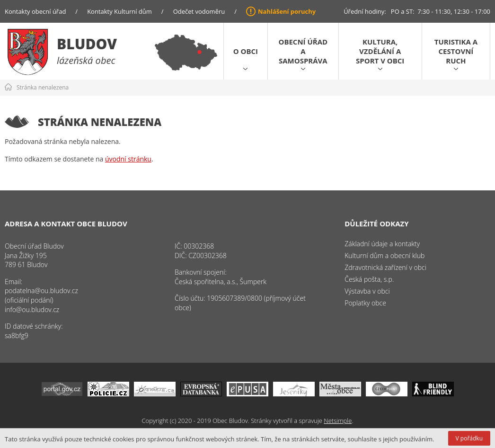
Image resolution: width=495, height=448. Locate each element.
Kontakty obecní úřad (35, 11)
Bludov (87, 44)
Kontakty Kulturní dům (119, 11)
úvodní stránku (128, 159)
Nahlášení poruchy (287, 11)
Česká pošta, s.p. (369, 279)
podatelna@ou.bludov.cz (41, 291)
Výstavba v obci (367, 291)
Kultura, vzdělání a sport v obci (380, 51)
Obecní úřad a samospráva (303, 51)
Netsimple (338, 421)
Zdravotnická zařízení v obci (385, 267)
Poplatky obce (365, 303)
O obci (246, 51)
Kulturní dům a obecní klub (385, 255)
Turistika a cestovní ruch (456, 51)
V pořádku (469, 438)
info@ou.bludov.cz (32, 309)
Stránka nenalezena (43, 87)
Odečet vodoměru (199, 11)
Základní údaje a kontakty (382, 244)
